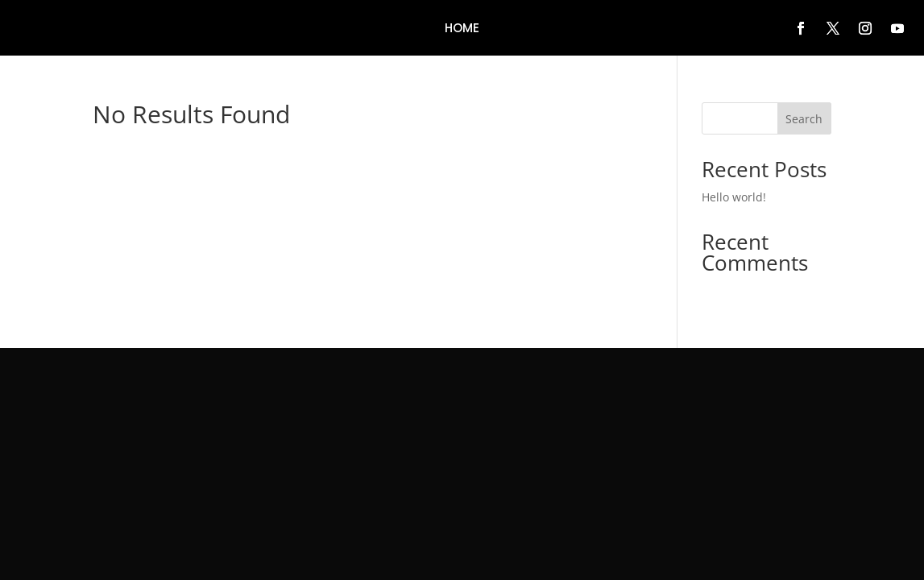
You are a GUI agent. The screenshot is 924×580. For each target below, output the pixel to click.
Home (462, 29)
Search (804, 119)
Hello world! (734, 197)
